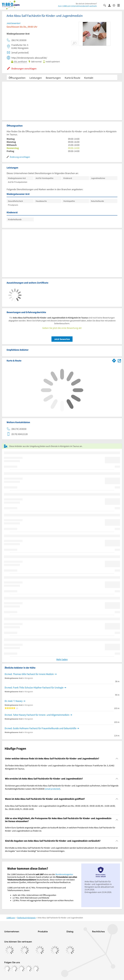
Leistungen (36, 78)
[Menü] (120, 5)
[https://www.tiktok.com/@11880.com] (21, 969)
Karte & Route (72, 78)
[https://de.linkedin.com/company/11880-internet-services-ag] (29, 969)
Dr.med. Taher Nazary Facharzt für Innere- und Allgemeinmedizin (37, 715)
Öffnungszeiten (17, 78)
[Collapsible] (117, 758)
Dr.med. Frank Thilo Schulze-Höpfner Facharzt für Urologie (34, 687)
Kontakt (89, 78)
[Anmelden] (110, 5)
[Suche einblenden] (106, 5)
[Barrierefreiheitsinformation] (115, 5)
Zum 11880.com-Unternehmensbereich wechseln (77, 6)
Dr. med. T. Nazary (14, 701)
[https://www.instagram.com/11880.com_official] (14, 969)
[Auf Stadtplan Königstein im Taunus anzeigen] (119, 360)
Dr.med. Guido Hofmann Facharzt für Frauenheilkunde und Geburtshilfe (40, 728)
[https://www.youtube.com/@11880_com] (36, 969)
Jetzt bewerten (62, 339)
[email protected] (53, 789)
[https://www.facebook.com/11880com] (7, 969)
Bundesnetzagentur (64, 874)
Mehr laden (62, 659)
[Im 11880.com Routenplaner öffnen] (114, 360)
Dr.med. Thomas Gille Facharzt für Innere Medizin (29, 674)
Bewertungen (53, 78)
